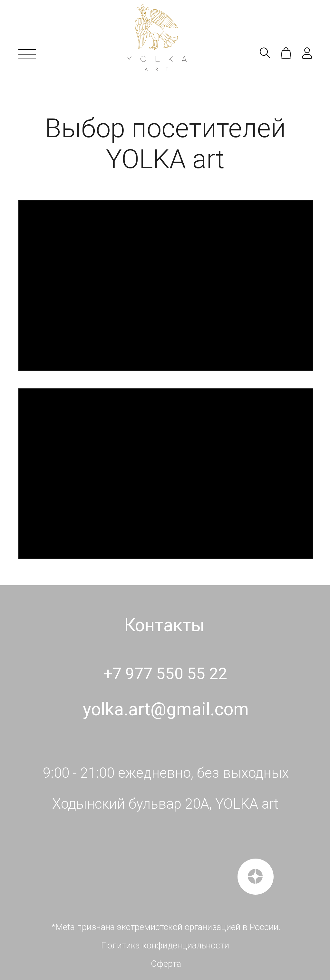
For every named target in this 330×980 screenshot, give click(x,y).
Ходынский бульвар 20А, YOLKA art (165, 804)
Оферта (166, 964)
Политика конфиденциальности (165, 946)
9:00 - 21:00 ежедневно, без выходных (166, 773)
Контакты (164, 625)
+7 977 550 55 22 (165, 674)
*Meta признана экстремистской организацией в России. (166, 927)
